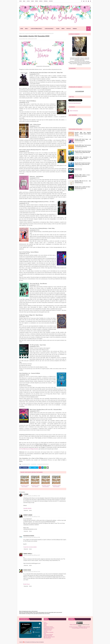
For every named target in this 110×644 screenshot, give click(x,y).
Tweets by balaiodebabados (75, 103)
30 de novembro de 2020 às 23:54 (32, 572)
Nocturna (36, 449)
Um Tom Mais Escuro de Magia (26, 449)
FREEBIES (46, 1)
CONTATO (51, 1)
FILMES (32, 1)
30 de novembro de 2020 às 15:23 (32, 496)
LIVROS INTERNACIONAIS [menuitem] (36, 29)
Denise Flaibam (28, 515)
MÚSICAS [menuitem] (69, 29)
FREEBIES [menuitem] (75, 29)
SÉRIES (37, 1)
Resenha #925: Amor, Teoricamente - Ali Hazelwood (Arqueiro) (83, 146)
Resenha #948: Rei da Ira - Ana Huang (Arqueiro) (83, 182)
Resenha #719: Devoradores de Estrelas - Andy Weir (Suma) (83, 158)
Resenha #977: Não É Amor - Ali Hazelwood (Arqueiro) (83, 140)
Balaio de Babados (74, 111)
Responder (26, 510)
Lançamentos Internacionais (31, 33)
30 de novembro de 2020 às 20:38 (32, 537)
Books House (27, 570)
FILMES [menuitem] (58, 29)
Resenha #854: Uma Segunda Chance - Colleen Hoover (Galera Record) (83, 134)
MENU (24, 1)
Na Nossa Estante (29, 536)
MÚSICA (41, 1)
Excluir (30, 510)
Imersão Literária (27, 508)
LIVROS (28, 1)
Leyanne (26, 494)
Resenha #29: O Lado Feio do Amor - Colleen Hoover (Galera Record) (83, 164)
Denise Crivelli (28, 554)
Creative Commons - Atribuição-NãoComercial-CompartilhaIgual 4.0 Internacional (80, 627)
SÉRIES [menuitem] (63, 29)
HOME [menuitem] (22, 29)
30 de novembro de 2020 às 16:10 (32, 517)
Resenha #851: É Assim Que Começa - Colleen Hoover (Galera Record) (83, 152)
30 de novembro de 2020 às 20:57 (32, 555)
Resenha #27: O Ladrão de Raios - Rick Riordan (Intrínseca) (83, 188)
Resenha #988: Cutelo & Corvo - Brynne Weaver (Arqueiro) (83, 176)
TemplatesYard (29, 642)
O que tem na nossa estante (30, 547)
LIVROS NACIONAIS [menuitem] (49, 29)
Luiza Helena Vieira (24, 39)
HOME (20, 1)
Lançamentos (34, 464)
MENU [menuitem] (26, 29)
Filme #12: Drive (78, 169)
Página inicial (22, 33)
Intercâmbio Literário (26, 464)
